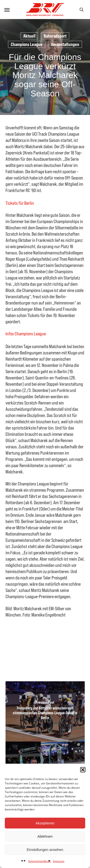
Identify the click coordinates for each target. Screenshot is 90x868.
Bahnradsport (55, 36)
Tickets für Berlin (20, 203)
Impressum (59, 861)
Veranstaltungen (65, 44)
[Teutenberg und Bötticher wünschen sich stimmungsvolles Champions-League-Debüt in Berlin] (45, 711)
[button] (83, 770)
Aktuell (29, 36)
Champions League (27, 44)
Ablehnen (45, 836)
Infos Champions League (26, 334)
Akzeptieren (45, 823)
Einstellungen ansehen (45, 850)
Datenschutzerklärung (39, 861)
